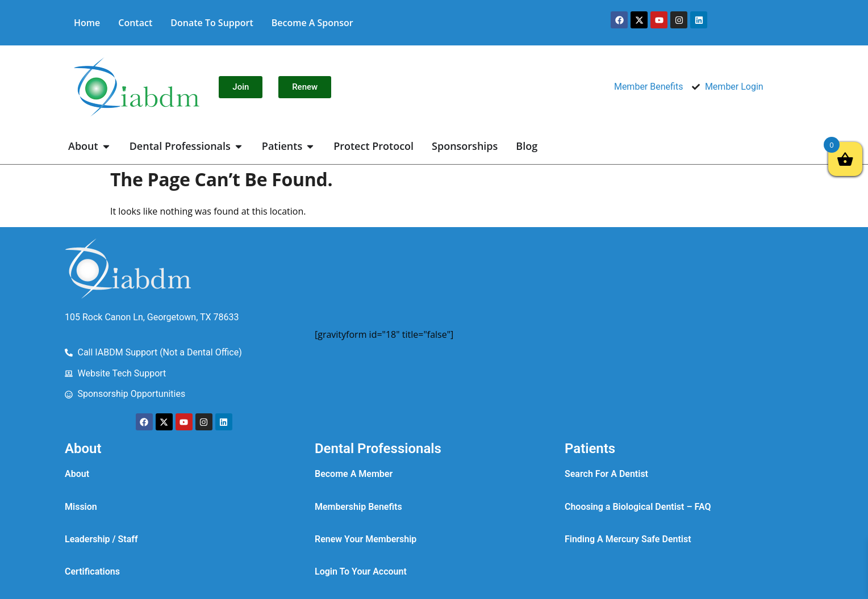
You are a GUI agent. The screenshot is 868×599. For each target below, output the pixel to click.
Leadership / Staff (101, 539)
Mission (81, 507)
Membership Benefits (358, 507)
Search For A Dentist (606, 474)
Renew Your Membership (366, 539)
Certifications (92, 571)
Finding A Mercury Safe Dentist (628, 539)
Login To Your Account (361, 571)
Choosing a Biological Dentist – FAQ (638, 507)
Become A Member (354, 474)
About (77, 474)
